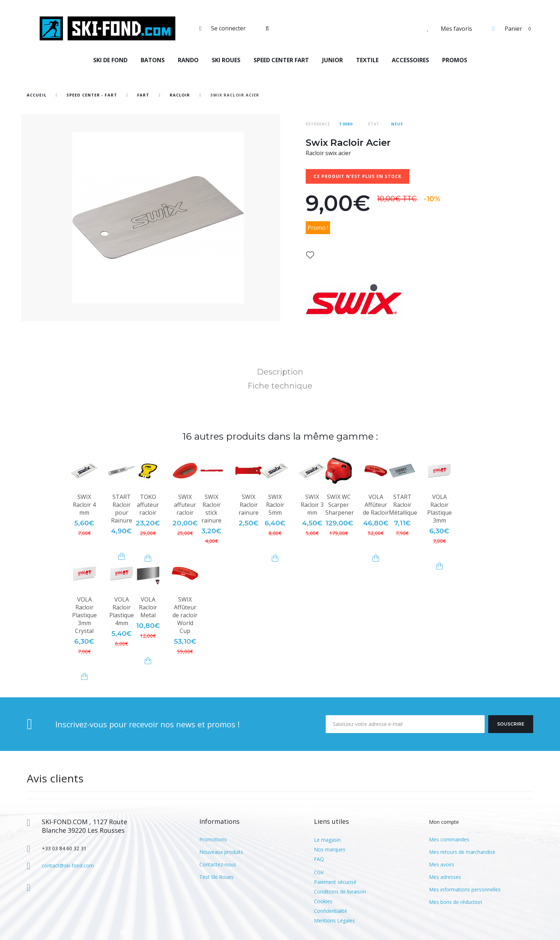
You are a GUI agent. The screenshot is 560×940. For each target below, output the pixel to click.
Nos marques (330, 849)
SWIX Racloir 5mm (275, 505)
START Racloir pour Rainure (122, 509)
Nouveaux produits (221, 852)
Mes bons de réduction (456, 902)
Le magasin (327, 840)
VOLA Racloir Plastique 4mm (122, 611)
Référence (318, 124)
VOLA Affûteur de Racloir (376, 505)
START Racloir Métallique (403, 505)
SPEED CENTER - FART (92, 95)
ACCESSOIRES (410, 60)
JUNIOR (332, 60)
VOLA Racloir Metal (148, 607)
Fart (144, 95)
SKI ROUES (226, 60)
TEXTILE (367, 60)
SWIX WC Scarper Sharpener (340, 505)
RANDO (188, 60)
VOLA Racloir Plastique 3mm (439, 509)
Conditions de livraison (340, 892)
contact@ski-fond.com (68, 865)
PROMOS (455, 60)
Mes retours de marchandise (462, 852)
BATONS (153, 60)
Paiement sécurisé (335, 882)
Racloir (180, 95)
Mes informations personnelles (465, 889)
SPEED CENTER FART (281, 60)
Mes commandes (449, 839)
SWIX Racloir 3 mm (312, 505)
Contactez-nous (218, 864)
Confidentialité (331, 911)
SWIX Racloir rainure (249, 505)
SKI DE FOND (110, 60)
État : (375, 124)
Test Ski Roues (216, 877)
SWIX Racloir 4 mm (84, 505)
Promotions (213, 839)
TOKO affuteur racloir (148, 505)
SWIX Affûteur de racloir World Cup (185, 615)
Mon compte (444, 822)
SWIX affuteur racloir (185, 505)
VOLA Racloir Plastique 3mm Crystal (84, 615)
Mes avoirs (442, 864)
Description (280, 372)
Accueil (37, 95)
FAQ (319, 859)
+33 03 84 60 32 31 (64, 848)
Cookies (323, 901)
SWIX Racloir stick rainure (211, 509)
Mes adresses (445, 877)
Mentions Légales (334, 921)
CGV (319, 872)
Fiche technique (280, 386)
